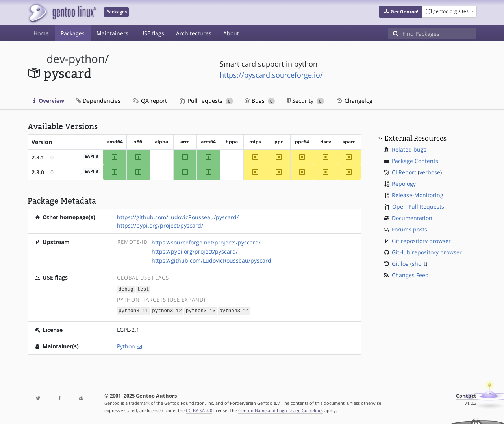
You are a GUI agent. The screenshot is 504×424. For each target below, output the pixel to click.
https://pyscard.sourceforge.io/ (271, 75)
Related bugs (409, 149)
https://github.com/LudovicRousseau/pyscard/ (178, 217)
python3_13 (201, 310)
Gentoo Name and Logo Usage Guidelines (281, 410)
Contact (466, 395)
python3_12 (167, 310)
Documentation (412, 218)
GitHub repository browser (427, 252)
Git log (400, 264)
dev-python (76, 59)
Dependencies (98, 101)
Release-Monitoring (418, 195)
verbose (430, 172)
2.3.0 (38, 172)
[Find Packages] (439, 33)
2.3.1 (38, 157)
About (231, 33)
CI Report (404, 172)
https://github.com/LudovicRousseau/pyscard (211, 260)
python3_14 (234, 310)
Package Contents (415, 161)
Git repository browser (421, 241)
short (419, 264)
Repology (404, 184)
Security (305, 101)
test (143, 289)
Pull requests (207, 101)
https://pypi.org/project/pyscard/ (160, 225)
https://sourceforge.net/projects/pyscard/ (206, 242)
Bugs (260, 101)
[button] (401, 12)
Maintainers (112, 33)
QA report (150, 101)
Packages (73, 33)
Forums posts (409, 229)
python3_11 (133, 310)
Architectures (194, 33)
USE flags (152, 33)
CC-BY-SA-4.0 (199, 410)
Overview (49, 101)
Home (41, 33)
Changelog (354, 101)
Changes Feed (410, 275)
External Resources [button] (415, 138)
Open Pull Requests (418, 206)
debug (126, 289)
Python (126, 345)
